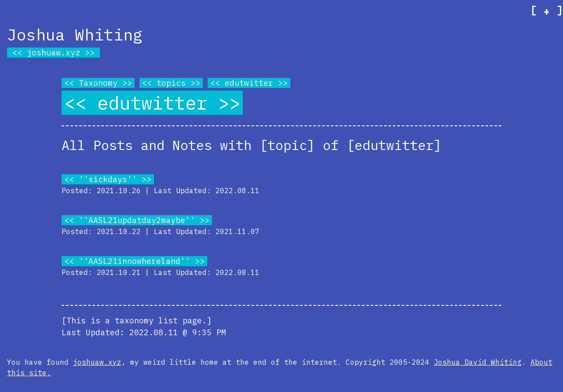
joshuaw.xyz (53, 53)
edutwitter (249, 83)
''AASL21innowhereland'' (134, 261)
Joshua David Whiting (478, 362)
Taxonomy (98, 83)
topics (171, 83)
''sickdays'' (108, 179)
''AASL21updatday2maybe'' (137, 220)
